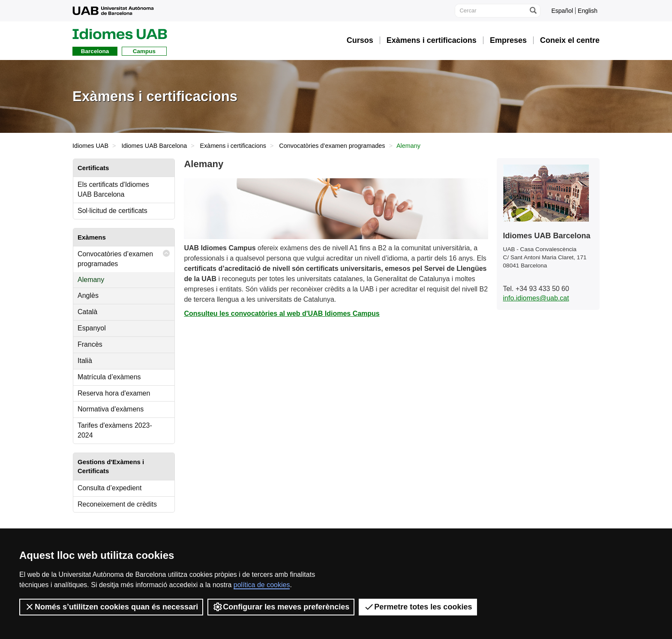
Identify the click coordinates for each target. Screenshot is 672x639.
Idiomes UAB (90, 146)
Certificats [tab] (93, 168)
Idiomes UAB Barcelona (154, 146)
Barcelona (95, 51)
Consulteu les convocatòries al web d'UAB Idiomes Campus (282, 313)
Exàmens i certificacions (233, 146)
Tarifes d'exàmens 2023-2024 (115, 430)
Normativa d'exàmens (111, 409)
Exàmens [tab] (92, 237)
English (588, 11)
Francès (90, 344)
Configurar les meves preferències (281, 607)
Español (562, 11)
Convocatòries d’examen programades (332, 146)
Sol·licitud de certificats (112, 211)
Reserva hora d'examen (114, 393)
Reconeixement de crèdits (117, 504)
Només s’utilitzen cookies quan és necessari (111, 607)
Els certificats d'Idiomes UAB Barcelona (113, 189)
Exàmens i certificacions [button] (432, 40)
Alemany (91, 280)
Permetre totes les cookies (418, 607)
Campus (144, 51)
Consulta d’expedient (109, 488)
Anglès (88, 295)
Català (87, 312)
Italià (85, 361)
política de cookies (262, 585)
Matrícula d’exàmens (109, 377)
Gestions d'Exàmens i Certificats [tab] (111, 466)
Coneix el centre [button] (570, 40)
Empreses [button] (508, 40)
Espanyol (92, 328)
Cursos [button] (360, 40)
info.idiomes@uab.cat (536, 298)
